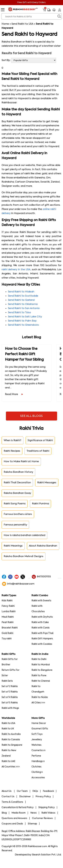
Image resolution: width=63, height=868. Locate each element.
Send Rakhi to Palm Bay (22, 321)
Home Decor (39, 723)
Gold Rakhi (7, 633)
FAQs (35, 791)
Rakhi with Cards (41, 628)
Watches (36, 745)
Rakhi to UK (8, 729)
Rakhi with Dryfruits (42, 617)
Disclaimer (25, 797)
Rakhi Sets (7, 681)
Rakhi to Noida (40, 697)
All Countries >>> (11, 767)
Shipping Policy (47, 807)
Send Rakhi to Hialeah (21, 292)
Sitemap (32, 824)
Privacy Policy (43, 797)
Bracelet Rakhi (10, 628)
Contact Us (8, 797)
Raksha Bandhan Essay (17, 493)
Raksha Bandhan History (18, 472)
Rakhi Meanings (13, 546)
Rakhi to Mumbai (41, 665)
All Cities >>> (38, 703)
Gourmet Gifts (40, 729)
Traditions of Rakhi (38, 451)
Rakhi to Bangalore (42, 670)
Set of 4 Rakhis (10, 697)
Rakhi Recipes (12, 451)
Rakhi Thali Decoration (17, 483)
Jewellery (37, 740)
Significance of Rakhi (40, 440)
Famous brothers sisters (18, 514)
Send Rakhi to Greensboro (23, 325)
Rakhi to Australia (11, 734)
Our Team (22, 791)
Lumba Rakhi (9, 612)
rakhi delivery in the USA (16, 270)
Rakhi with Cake (40, 622)
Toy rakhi (7, 639)
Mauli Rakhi (8, 617)
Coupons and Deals (12, 824)
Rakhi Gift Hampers (42, 639)
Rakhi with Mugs (10, 708)
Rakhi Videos (48, 813)
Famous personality (15, 525)
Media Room (19, 813)
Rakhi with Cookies (42, 644)
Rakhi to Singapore (12, 745)
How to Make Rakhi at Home (21, 461)
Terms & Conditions (12, 802)
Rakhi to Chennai (41, 681)
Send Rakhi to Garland (21, 300)
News (33, 813)
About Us (7, 791)
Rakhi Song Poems (15, 504)
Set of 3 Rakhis (10, 692)
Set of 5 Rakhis (10, 703)
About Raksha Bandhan (43, 546)
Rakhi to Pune (39, 676)
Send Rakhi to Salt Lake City (25, 317)
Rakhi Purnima (40, 504)
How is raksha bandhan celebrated (24, 535)
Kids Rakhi (7, 601)
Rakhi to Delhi (39, 659)
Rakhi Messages (47, 483)
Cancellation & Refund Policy (18, 807)
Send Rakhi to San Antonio (24, 308)
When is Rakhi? (12, 440)
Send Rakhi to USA (22, 24)
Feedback (48, 791)
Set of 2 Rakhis (10, 686)
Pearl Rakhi (8, 622)
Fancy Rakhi (8, 606)
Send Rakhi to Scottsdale (23, 296)
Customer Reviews (42, 818)
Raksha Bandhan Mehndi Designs (24, 556)
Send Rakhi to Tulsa (19, 312)
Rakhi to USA (8, 723)
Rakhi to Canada (11, 740)
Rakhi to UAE (8, 761)
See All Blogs (31, 416)
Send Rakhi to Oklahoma (23, 304)
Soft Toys (37, 734)
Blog (4, 813)
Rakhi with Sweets (41, 601)
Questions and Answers (14, 818)
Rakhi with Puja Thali (42, 633)
